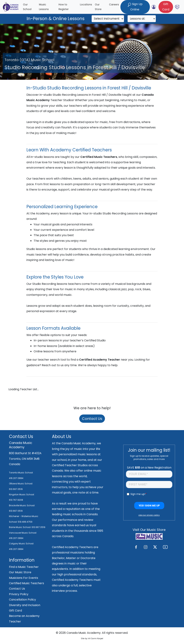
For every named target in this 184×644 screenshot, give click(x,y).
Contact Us (92, 419)
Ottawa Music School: (21, 484)
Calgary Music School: (21, 544)
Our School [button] (27, 7)
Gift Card (15, 611)
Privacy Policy (19, 594)
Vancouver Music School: (23, 533)
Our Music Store (20, 572)
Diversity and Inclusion (25, 605)
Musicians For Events (24, 578)
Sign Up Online (135, 7)
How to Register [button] (64, 7)
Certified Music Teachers (27, 583)
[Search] (108, 19)
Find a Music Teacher (24, 567)
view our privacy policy (149, 515)
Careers (114, 4)
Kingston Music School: (22, 494)
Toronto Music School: (21, 473)
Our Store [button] (98, 7)
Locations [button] (86, 4)
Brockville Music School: (22, 505)
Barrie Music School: (20, 527)
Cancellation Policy (22, 600)
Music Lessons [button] (44, 7)
